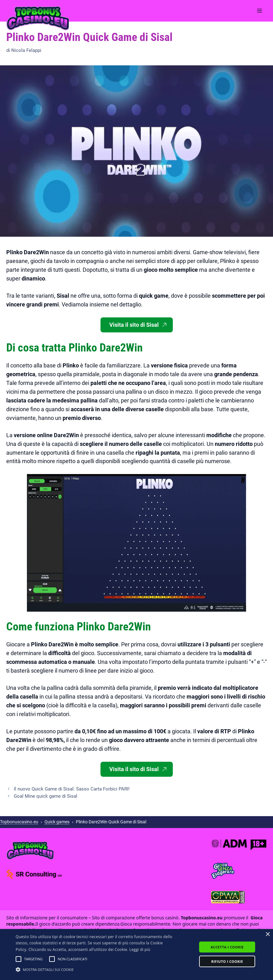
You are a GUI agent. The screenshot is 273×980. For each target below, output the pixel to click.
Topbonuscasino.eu (19, 822)
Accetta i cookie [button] (227, 947)
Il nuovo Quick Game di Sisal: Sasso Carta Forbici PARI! (72, 789)
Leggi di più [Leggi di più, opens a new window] (140, 950)
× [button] (268, 935)
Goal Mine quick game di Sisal (46, 796)
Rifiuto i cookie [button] (227, 961)
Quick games (57, 822)
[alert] (136, 955)
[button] (18, 959)
